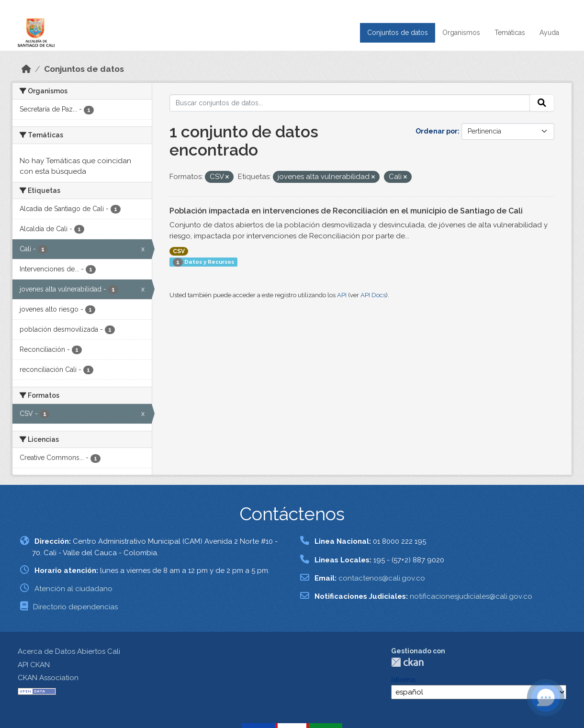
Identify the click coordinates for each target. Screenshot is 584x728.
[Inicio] (26, 69)
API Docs (373, 295)
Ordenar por (437, 131)
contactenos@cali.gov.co (382, 578)
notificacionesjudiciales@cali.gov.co (471, 596)
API (342, 295)
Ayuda (549, 33)
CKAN (407, 662)
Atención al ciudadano (73, 589)
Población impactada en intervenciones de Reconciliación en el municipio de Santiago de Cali (346, 211)
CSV (179, 251)
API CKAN (34, 665)
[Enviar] (542, 103)
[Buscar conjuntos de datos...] (350, 103)
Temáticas (510, 33)
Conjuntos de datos (398, 33)
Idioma (403, 680)
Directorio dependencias (75, 607)
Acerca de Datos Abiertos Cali (69, 651)
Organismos (461, 33)
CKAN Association (48, 678)
